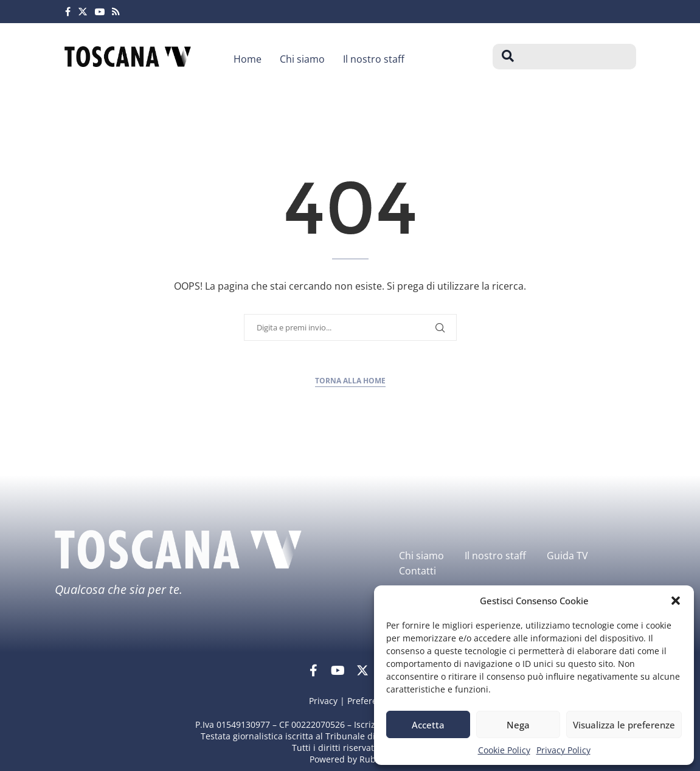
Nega (518, 725)
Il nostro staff (374, 59)
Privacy (323, 701)
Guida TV (567, 556)
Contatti (418, 571)
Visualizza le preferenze (624, 725)
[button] (676, 601)
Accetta (428, 725)
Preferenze (369, 701)
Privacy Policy (563, 750)
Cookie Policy (504, 750)
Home (248, 59)
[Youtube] (100, 12)
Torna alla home (350, 381)
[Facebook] (68, 12)
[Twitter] (83, 12)
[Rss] (116, 12)
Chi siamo (302, 59)
